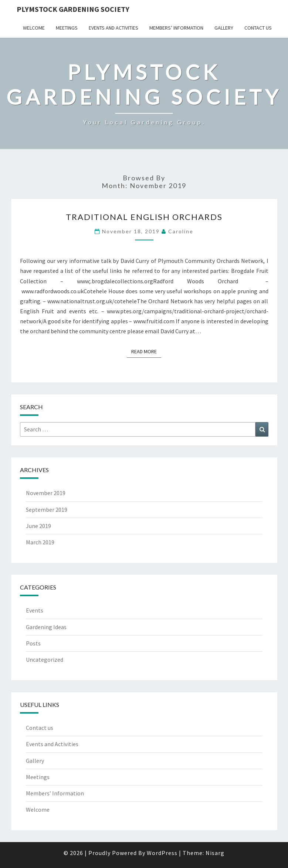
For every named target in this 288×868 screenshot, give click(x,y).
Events (35, 610)
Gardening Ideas (46, 627)
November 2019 (46, 493)
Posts (33, 643)
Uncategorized (45, 660)
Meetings (67, 28)
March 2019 (40, 542)
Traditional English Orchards (144, 217)
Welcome (34, 28)
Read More (146, 351)
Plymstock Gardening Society (73, 9)
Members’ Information (176, 28)
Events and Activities (113, 28)
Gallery (224, 28)
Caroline (181, 231)
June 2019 (38, 526)
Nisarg (215, 853)
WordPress (162, 853)
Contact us (258, 28)
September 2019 (47, 510)
